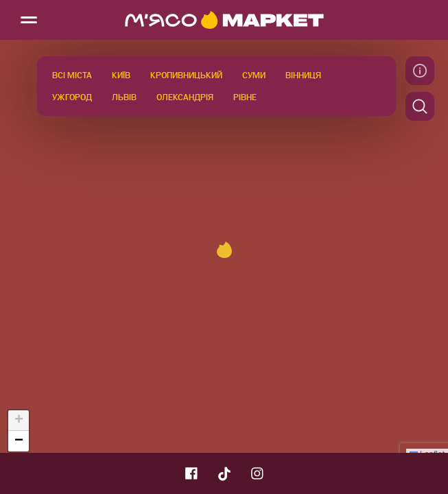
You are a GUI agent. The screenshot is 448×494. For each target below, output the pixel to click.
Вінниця (303, 75)
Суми (254, 75)
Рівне (245, 97)
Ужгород (72, 97)
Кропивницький (186, 75)
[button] (224, 250)
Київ (121, 75)
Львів (124, 97)
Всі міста (72, 75)
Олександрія (185, 97)
